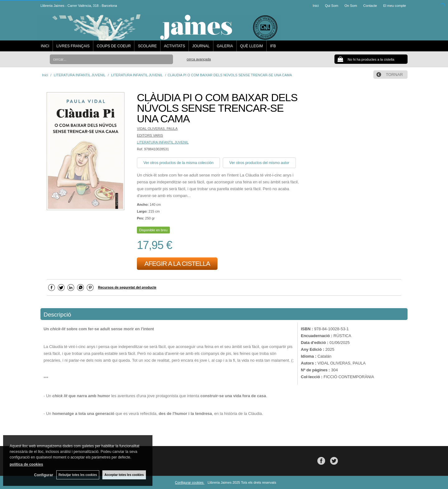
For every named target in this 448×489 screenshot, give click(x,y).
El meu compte (395, 6)
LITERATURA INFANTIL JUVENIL (163, 142)
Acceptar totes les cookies (124, 475)
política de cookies (26, 464)
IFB (273, 46)
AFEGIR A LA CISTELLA (177, 263)
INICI (45, 46)
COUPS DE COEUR (114, 46)
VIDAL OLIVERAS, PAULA (157, 129)
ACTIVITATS (175, 46)
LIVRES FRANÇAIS (73, 46)
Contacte (370, 6)
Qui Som (331, 6)
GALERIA (225, 46)
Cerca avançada (199, 59)
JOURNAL (201, 46)
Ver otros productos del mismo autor (259, 163)
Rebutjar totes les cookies (78, 475)
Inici (316, 6)
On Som (351, 6)
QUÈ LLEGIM (252, 46)
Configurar (44, 475)
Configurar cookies (190, 482)
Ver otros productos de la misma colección (178, 163)
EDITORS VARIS (150, 135)
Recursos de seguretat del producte (127, 287)
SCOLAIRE (147, 46)
